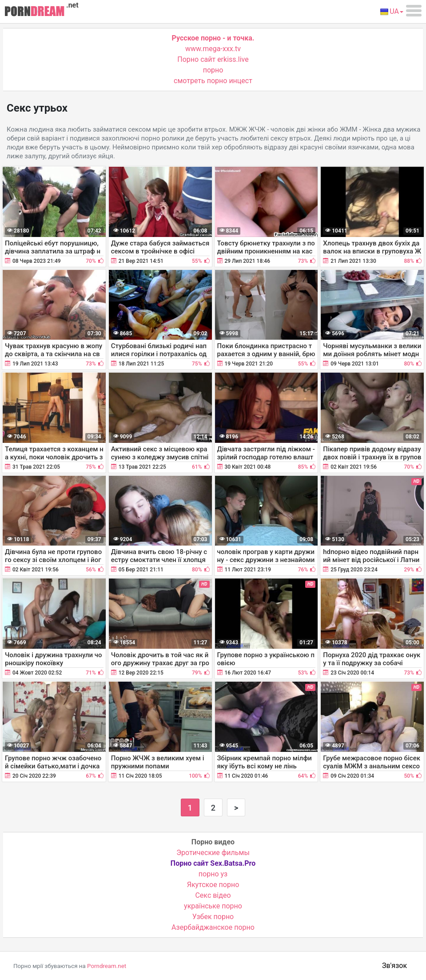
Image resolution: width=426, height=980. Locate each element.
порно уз (213, 874)
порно (213, 70)
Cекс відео (213, 895)
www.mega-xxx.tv (213, 49)
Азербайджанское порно (213, 927)
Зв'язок (394, 966)
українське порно (213, 906)
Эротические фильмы (213, 853)
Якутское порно (213, 885)
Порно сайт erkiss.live (213, 59)
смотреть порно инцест (213, 81)
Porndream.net (107, 966)
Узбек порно (213, 917)
